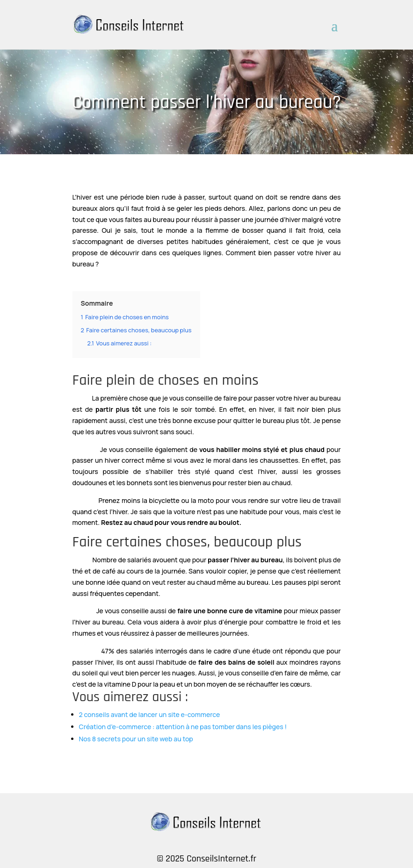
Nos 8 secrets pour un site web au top (136, 739)
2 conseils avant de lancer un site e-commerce (150, 714)
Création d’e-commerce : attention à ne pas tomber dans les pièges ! (183, 727)
